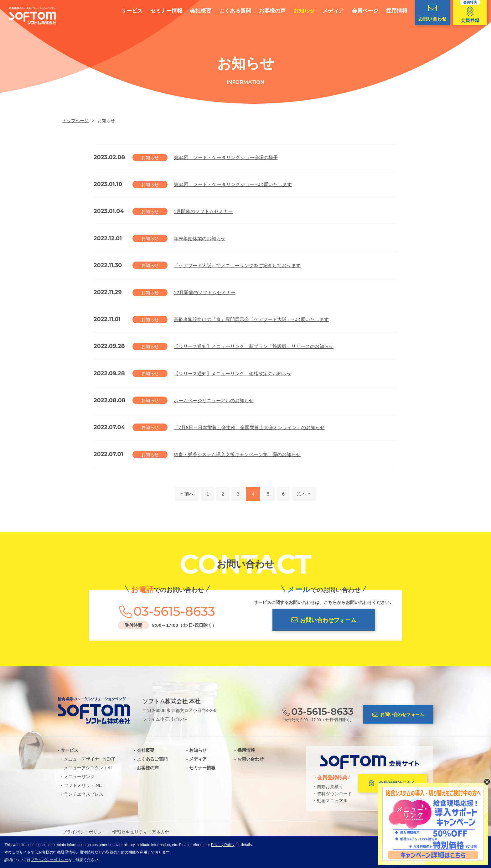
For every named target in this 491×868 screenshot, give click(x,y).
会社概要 (195, 11)
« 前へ (187, 494)
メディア (328, 11)
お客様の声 (267, 11)
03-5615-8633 (174, 611)
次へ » (304, 494)
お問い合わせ (251, 759)
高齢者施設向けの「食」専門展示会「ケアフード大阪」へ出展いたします (251, 319)
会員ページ (359, 11)
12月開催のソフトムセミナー (205, 292)
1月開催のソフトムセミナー (203, 211)
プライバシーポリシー (84, 832)
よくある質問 (230, 11)
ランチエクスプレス (84, 794)
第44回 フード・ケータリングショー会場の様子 (226, 157)
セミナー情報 (161, 11)
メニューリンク (79, 777)
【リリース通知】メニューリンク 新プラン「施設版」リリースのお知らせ (254, 346)
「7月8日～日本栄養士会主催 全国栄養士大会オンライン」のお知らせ (249, 427)
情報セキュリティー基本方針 (141, 832)
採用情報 (391, 11)
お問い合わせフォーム (324, 620)
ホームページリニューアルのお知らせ (214, 400)
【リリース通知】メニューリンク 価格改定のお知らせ (233, 374)
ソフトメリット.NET (84, 785)
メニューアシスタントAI (88, 768)
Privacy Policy (223, 845)
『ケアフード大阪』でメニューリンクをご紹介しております (237, 265)
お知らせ (298, 11)
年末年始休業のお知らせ (200, 239)
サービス (126, 11)
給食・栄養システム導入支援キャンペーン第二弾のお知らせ (237, 454)
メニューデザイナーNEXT (89, 759)
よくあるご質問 (152, 759)
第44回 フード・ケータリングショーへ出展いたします (233, 184)
